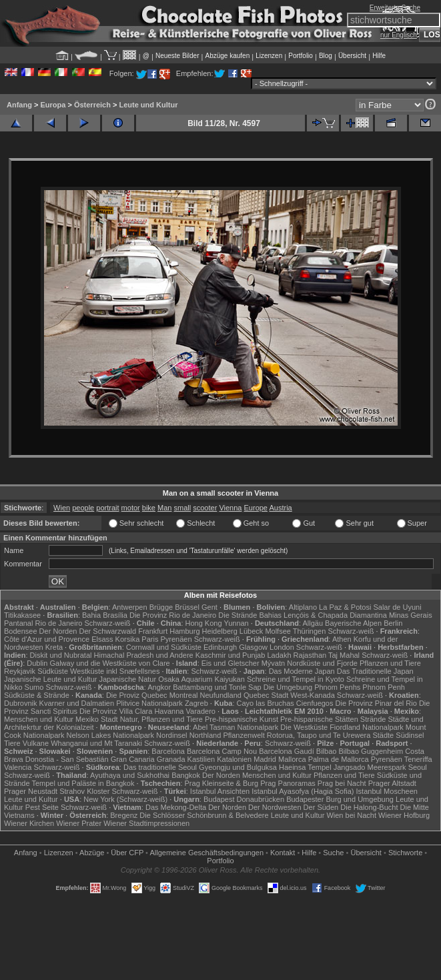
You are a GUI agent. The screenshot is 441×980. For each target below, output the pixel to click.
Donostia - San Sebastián (67, 759)
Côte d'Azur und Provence (47, 639)
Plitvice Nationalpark (149, 703)
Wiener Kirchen (29, 823)
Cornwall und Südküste (164, 647)
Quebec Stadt (266, 695)
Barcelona (168, 751)
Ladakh (279, 655)
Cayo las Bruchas (266, 703)
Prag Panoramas (288, 783)
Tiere (12, 743)
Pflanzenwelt (244, 735)
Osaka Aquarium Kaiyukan (201, 679)
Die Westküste (304, 727)
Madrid (265, 759)
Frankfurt (153, 631)
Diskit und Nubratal (61, 655)
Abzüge (92, 853)
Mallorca (292, 759)
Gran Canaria (133, 759)
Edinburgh (220, 647)
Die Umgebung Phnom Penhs (312, 687)
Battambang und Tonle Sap (217, 687)
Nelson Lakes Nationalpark (110, 735)
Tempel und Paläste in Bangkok (83, 783)
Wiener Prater (79, 823)
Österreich (92, 105)
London (282, 647)
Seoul (418, 767)
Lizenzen (269, 56)
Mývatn (273, 663)
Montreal (184, 695)
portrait (107, 508)
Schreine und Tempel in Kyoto (296, 679)
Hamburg (184, 631)
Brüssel (187, 607)
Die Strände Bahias (250, 615)
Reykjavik (20, 671)
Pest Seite (42, 807)
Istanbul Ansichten (220, 791)
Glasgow (253, 647)
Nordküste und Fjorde (322, 663)
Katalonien (234, 759)
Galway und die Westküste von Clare (110, 663)
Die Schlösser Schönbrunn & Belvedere (204, 815)
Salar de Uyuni (397, 607)
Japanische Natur (128, 679)
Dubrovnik (21, 703)
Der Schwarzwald (108, 631)
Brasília (115, 615)
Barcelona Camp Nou (222, 751)
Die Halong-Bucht (369, 807)
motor (131, 508)
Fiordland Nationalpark (367, 727)
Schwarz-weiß (108, 623)
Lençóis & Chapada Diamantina (335, 615)
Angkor (159, 687)
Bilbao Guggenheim (371, 751)
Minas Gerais (411, 615)
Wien (62, 508)
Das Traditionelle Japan (375, 671)
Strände (373, 719)
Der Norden (58, 631)
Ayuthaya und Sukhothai (130, 775)
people (83, 508)
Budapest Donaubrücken (244, 799)
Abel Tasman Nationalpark (236, 727)
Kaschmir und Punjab (231, 655)
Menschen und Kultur (39, 719)
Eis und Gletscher (231, 663)
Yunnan (236, 623)
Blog (326, 56)
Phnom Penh (384, 687)
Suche (333, 853)
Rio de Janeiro (59, 623)
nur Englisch (399, 35)
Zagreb (196, 703)
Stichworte (405, 853)
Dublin (37, 663)
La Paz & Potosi (345, 607)
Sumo (34, 687)
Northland (205, 735)
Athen (342, 639)
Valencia (18, 767)
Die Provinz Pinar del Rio (376, 703)
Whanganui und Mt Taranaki (96, 743)
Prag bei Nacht (342, 783)
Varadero (201, 711)
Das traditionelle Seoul (160, 767)
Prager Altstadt (392, 783)
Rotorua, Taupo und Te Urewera (319, 735)
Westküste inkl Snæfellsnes (115, 671)
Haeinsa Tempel (305, 767)
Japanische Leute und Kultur (50, 679)
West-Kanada (312, 695)
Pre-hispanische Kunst (242, 719)
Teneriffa (418, 759)
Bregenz (124, 815)
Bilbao (327, 751)
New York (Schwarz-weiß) (125, 799)
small (183, 508)
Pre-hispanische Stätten (319, 719)
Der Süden (321, 807)
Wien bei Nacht (351, 815)
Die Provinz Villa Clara (116, 711)
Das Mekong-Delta (176, 807)
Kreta (54, 647)
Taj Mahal (344, 655)
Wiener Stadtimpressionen (146, 823)
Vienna (230, 508)
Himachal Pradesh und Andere (144, 655)
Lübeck (251, 631)
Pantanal (18, 623)
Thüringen (310, 631)
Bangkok (186, 775)
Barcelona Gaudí (287, 751)
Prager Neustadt (31, 791)
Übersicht (352, 56)
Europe (256, 508)
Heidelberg (220, 631)
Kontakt (283, 853)
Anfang (19, 105)
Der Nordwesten (275, 807)
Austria (280, 508)
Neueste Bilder (177, 56)
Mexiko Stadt (97, 719)
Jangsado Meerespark (370, 767)
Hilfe (379, 56)
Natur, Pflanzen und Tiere (161, 719)
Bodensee (21, 631)
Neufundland (221, 695)
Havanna (169, 711)
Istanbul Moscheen (387, 791)
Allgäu (313, 623)
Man (164, 508)
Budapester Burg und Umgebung (340, 799)
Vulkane (36, 743)
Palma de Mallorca (339, 759)
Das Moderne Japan (302, 671)
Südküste (53, 671)
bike (149, 508)
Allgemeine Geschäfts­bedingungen (206, 853)
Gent (209, 607)
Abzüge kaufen (228, 56)
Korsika (128, 639)
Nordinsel (171, 735)
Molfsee (278, 631)
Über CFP (127, 853)
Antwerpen (130, 607)
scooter (205, 508)
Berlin (393, 623)
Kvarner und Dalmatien (77, 703)
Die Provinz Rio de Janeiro (173, 615)
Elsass (102, 639)
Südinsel (410, 735)
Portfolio (301, 56)
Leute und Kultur (148, 105)
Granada (171, 759)
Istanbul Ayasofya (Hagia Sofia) (303, 791)
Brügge (161, 607)
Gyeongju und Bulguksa (238, 767)
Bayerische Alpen (353, 623)
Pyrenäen (176, 639)
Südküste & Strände (37, 695)
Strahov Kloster (84, 791)
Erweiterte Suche (395, 8)
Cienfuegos (315, 703)
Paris (150, 639)
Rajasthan (310, 655)
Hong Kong (204, 623)
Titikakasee (22, 615)
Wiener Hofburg (404, 815)
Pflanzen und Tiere (390, 663)
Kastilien (201, 759)
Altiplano (303, 607)
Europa (53, 105)
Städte (383, 735)
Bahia (91, 615)
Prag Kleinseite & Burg (222, 783)
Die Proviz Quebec (137, 695)
